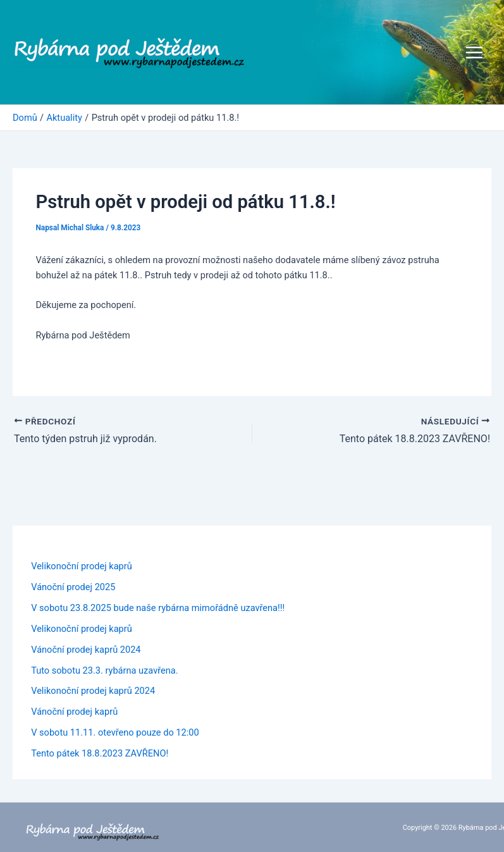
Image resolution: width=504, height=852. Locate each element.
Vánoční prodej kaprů (74, 712)
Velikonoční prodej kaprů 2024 (93, 691)
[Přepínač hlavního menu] (474, 52)
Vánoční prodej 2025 (73, 587)
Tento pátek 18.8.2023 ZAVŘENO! (100, 753)
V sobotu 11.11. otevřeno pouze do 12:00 (115, 732)
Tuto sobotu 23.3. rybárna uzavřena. (104, 670)
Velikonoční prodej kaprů (82, 566)
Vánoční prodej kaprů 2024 (86, 650)
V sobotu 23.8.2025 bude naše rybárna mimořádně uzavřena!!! (158, 608)
